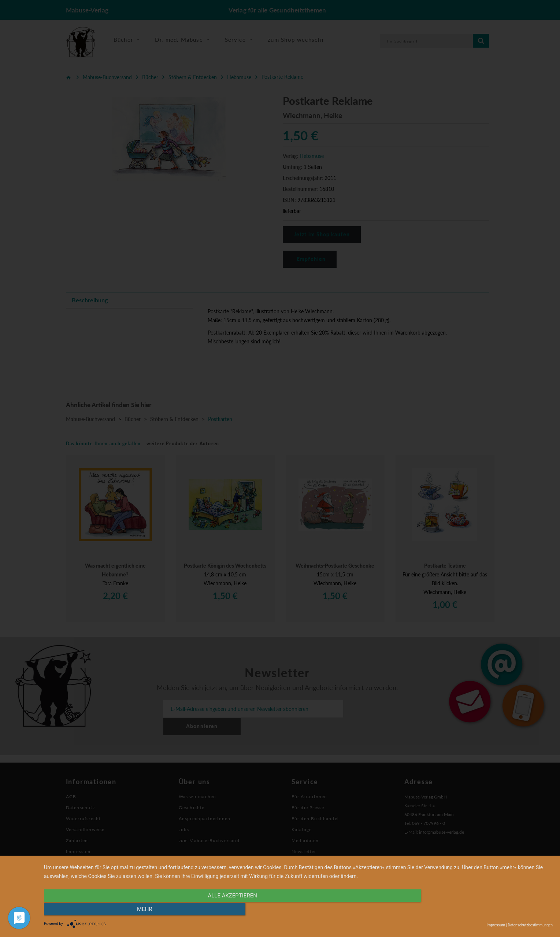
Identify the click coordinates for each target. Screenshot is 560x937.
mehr (476, 910)
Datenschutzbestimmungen (530, 925)
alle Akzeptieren (222, 910)
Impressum (496, 925)
